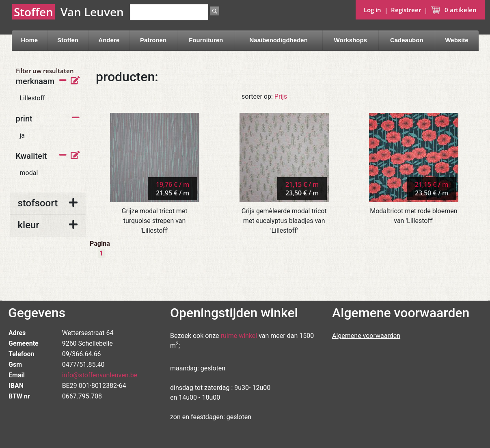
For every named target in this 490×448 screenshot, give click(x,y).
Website (457, 40)
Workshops (351, 40)
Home (29, 40)
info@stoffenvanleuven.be (100, 375)
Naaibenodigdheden (279, 40)
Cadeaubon (407, 40)
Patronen (153, 40)
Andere (109, 40)
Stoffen (68, 40)
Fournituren (206, 40)
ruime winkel (239, 336)
